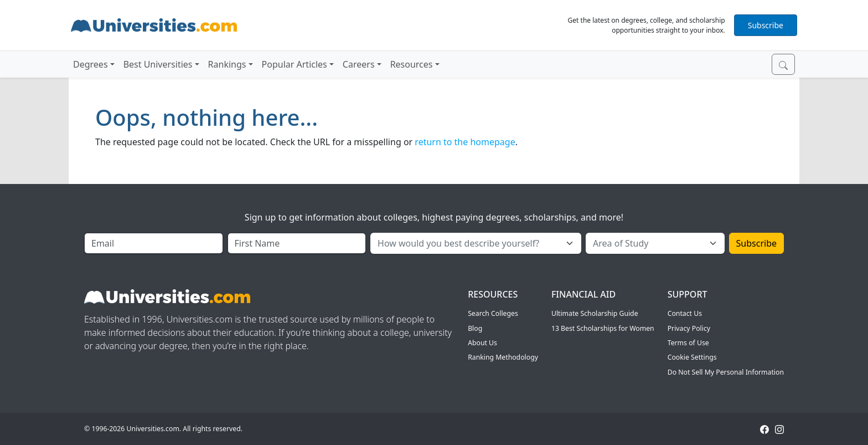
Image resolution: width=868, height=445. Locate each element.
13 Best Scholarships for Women (603, 328)
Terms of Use (688, 343)
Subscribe (766, 25)
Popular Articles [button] (294, 64)
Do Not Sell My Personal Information (726, 372)
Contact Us (685, 313)
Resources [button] (412, 64)
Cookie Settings (692, 357)
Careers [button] (359, 64)
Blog (475, 328)
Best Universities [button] (158, 64)
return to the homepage (465, 142)
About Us (482, 343)
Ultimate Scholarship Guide (595, 313)
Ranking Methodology (503, 357)
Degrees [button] (91, 64)
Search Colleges (493, 313)
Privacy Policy (689, 328)
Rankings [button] (227, 64)
